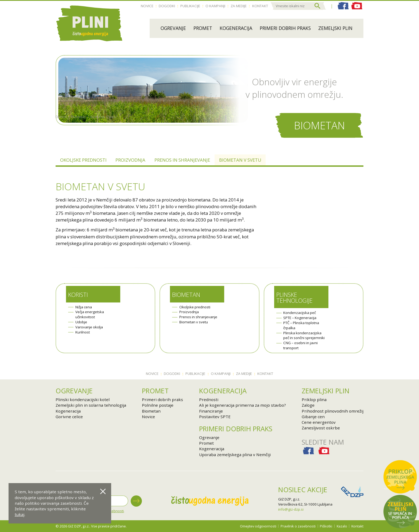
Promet (203, 28)
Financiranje (211, 411)
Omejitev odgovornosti (258, 526)
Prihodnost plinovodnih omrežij (333, 411)
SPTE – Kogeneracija (300, 318)
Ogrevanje (173, 28)
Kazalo (342, 526)
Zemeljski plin (335, 28)
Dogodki (167, 6)
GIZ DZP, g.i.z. (289, 499)
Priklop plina (314, 399)
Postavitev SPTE (215, 417)
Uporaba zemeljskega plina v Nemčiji (235, 455)
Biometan (78, 129)
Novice (147, 6)
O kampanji (215, 6)
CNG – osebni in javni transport (300, 345)
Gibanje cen (313, 417)
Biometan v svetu (103, 129)
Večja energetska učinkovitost (90, 314)
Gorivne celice (69, 417)
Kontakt (260, 6)
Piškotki (326, 526)
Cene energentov (319, 422)
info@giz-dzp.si (291, 509)
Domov (61, 129)
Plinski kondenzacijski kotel (83, 399)
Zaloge (308, 405)
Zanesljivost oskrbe (321, 428)
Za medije (239, 6)
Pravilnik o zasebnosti (298, 526)
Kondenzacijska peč (300, 313)
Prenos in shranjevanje (182, 160)
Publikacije (190, 6)
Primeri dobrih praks (285, 28)
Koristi (78, 295)
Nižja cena (84, 307)
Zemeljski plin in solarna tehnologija (91, 405)
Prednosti (209, 399)
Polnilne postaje (158, 405)
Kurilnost (83, 332)
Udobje (81, 322)
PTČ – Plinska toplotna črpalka (301, 325)
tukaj (20, 514)
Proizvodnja (130, 160)
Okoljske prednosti (83, 160)
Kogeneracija (236, 28)
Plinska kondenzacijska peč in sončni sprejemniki (304, 335)
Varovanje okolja (89, 327)
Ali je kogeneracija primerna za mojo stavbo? (243, 405)
